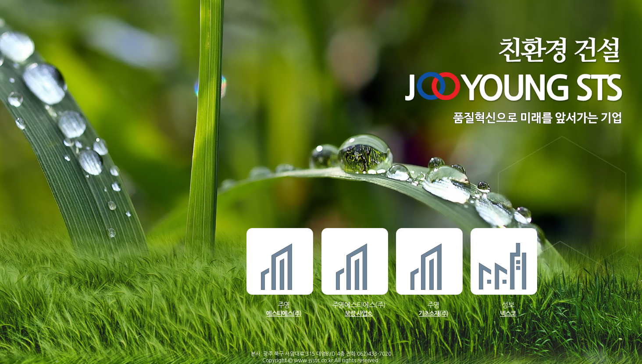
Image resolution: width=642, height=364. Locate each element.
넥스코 (508, 314)
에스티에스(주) (284, 314)
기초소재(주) (433, 314)
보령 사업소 (358, 314)
